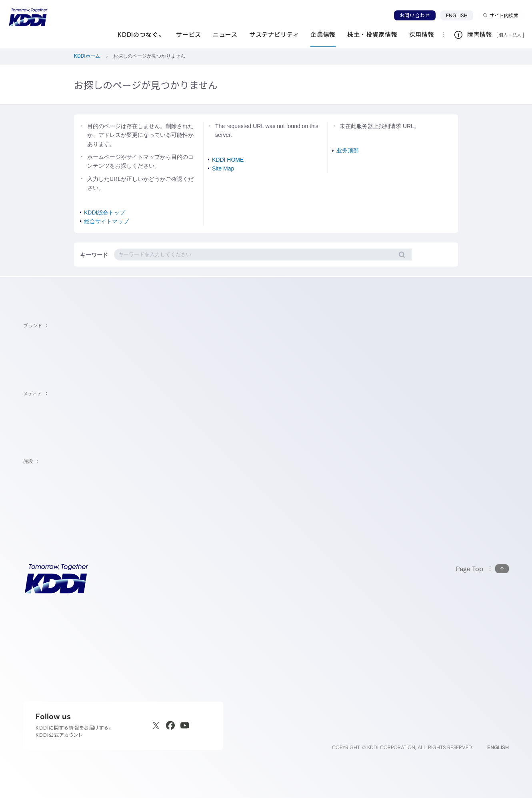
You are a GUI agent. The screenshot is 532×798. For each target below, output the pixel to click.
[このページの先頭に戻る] (482, 569)
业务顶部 (348, 150)
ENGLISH (460, 15)
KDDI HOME (228, 160)
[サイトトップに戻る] (28, 17)
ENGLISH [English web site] (498, 747)
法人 (518, 35)
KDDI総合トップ (105, 213)
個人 (503, 35)
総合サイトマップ (106, 221)
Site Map (223, 168)
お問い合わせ (415, 15)
